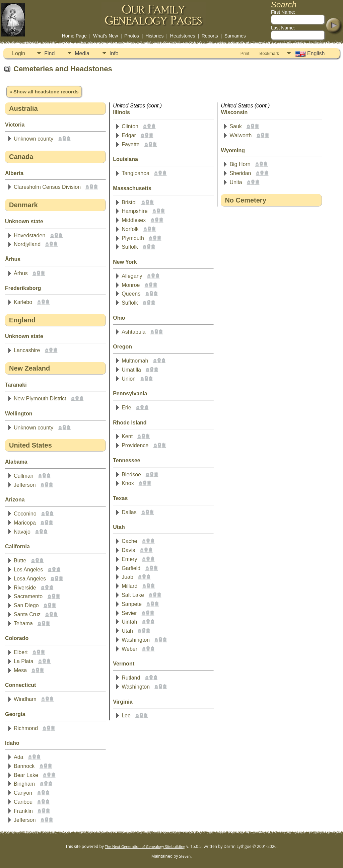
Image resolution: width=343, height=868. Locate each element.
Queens (131, 294)
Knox (128, 483)
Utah (119, 527)
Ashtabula (133, 332)
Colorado (17, 638)
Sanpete (132, 604)
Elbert (21, 652)
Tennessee (127, 460)
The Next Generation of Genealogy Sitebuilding (145, 846)
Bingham (24, 784)
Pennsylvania (130, 393)
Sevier (129, 613)
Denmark (23, 205)
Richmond (26, 728)
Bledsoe (131, 475)
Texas (120, 498)
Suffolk (130, 247)
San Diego (26, 605)
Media (82, 53)
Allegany (132, 276)
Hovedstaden (29, 235)
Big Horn (240, 164)
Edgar (129, 135)
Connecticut (20, 685)
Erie (126, 408)
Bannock (24, 766)
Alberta (14, 173)
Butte (20, 561)
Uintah (129, 622)
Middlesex (134, 220)
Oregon (122, 347)
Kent (127, 436)
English (309, 54)
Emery (129, 559)
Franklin (23, 811)
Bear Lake (26, 775)
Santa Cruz (27, 614)
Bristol (129, 202)
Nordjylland (27, 244)
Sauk (235, 126)
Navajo (22, 532)
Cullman (24, 476)
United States (30, 445)
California (17, 546)
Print (245, 53)
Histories (154, 36)
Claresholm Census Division (47, 187)
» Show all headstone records (44, 92)
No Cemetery (245, 200)
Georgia (15, 714)
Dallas (129, 512)
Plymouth (133, 238)
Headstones (183, 36)
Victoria (15, 125)
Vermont (124, 664)
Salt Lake (133, 595)
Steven (185, 856)
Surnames (235, 36)
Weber (129, 649)
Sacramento (28, 596)
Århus (13, 259)
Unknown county (33, 139)
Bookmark (269, 53)
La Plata (24, 661)
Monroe (131, 285)
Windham (25, 699)
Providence (135, 445)
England (22, 320)
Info (114, 53)
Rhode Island (130, 423)
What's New (106, 36)
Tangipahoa (135, 173)
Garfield (131, 568)
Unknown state (24, 221)
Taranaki (16, 385)
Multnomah (135, 361)
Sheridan (240, 173)
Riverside (25, 588)
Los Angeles (28, 570)
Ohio (119, 318)
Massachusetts (132, 188)
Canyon (23, 793)
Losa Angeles (30, 579)
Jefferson (25, 485)
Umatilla (131, 370)
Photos (132, 36)
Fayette (130, 144)
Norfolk (130, 229)
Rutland (131, 678)
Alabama (16, 462)
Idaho (12, 743)
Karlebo (23, 302)
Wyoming (233, 150)
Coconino (25, 514)
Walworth (241, 135)
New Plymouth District (40, 399)
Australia (23, 108)
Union (129, 379)
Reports (210, 36)
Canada (21, 157)
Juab (127, 577)
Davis (128, 550)
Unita (236, 182)
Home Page (74, 36)
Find (49, 53)
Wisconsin (234, 112)
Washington (136, 640)
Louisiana (125, 159)
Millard (129, 586)
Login (19, 53)
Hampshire (134, 211)
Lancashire (27, 350)
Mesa (20, 670)
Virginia (123, 702)
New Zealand (29, 368)
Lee (126, 716)
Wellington (19, 414)
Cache (129, 541)
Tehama (23, 623)
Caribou (23, 802)
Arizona (15, 500)
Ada (18, 757)
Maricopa (25, 523)
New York (125, 262)
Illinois (121, 112)
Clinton (130, 126)
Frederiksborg (23, 288)
